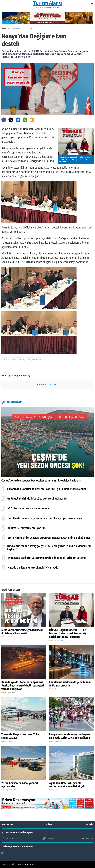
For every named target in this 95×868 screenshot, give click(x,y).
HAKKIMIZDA (7, 824)
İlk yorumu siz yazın (47, 385)
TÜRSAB (6, 360)
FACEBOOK (8, 838)
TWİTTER (48, 838)
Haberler (5, 29)
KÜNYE (49, 824)
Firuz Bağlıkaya (18, 360)
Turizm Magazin (6, 790)
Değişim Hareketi (34, 360)
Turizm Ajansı (16, 864)
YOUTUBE (88, 838)
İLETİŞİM (90, 824)
